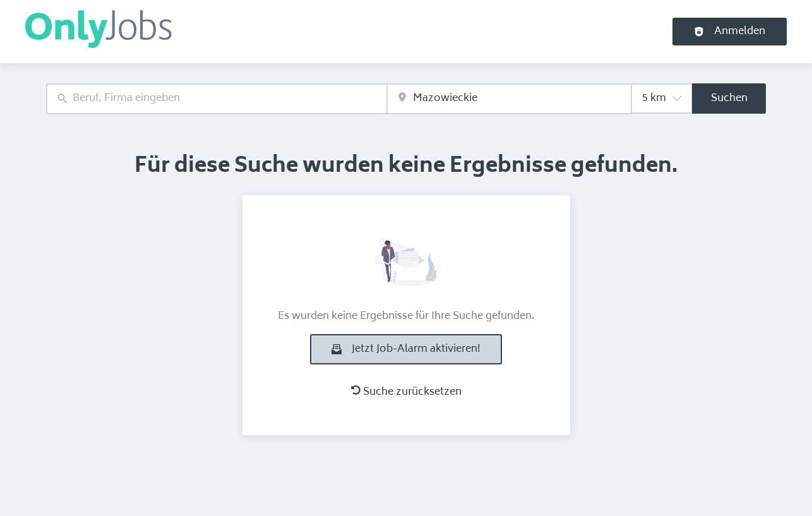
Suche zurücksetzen (406, 392)
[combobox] (217, 99)
